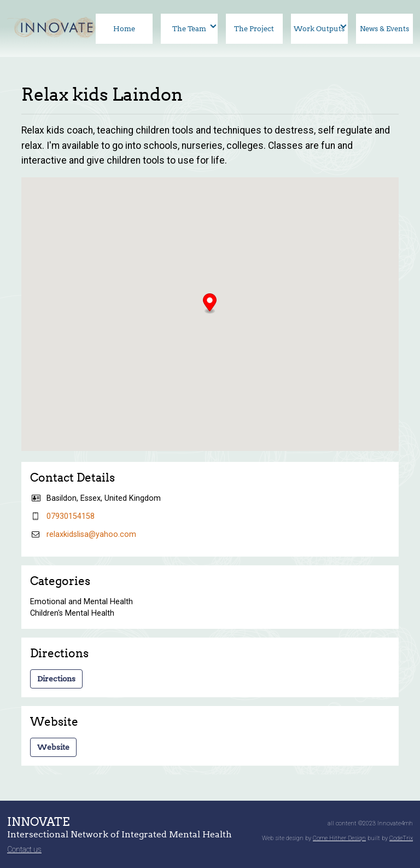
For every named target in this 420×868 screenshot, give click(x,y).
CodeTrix (401, 838)
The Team (189, 29)
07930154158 (71, 516)
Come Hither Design (339, 838)
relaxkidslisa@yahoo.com (91, 534)
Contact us (24, 849)
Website (53, 747)
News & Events (384, 29)
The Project (254, 29)
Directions (56, 679)
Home (124, 29)
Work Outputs (319, 29)
